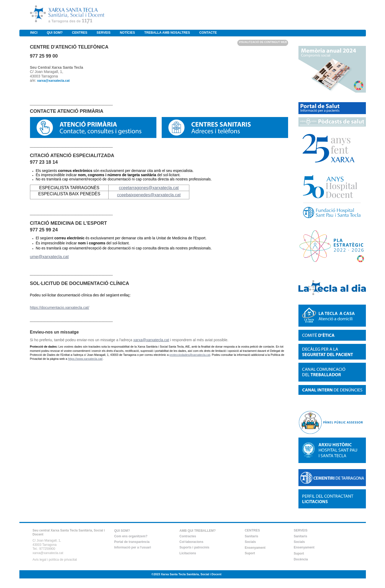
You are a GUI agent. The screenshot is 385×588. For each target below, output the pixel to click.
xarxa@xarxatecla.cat (151, 340)
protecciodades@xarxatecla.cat (190, 355)
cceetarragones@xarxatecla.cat (149, 188)
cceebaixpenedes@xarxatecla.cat (149, 195)
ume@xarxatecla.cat (49, 257)
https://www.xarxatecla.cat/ (85, 359)
